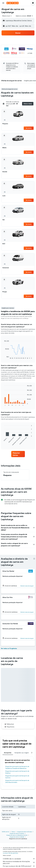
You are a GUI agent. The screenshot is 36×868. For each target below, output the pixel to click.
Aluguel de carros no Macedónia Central (17, 835)
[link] (18, 454)
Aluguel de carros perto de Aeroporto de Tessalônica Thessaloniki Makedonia (17, 767)
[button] (3, 3)
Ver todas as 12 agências (9, 648)
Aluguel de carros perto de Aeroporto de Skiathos (17, 772)
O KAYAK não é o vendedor (19, 859)
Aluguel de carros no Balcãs (17, 837)
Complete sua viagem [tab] (22, 753)
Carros (13, 832)
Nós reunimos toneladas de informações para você (19, 862)
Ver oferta (29, 128)
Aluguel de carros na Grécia (17, 833)
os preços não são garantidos (10, 853)
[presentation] (34, 559)
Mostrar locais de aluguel (27, 586)
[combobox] (7, 16)
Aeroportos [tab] (8, 753)
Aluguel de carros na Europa (24, 832)
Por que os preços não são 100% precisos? (19, 866)
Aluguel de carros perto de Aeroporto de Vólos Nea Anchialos (17, 781)
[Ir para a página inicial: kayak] (13, 3)
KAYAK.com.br (6, 832)
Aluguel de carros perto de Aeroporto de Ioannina (17, 777)
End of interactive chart (3, 357)
